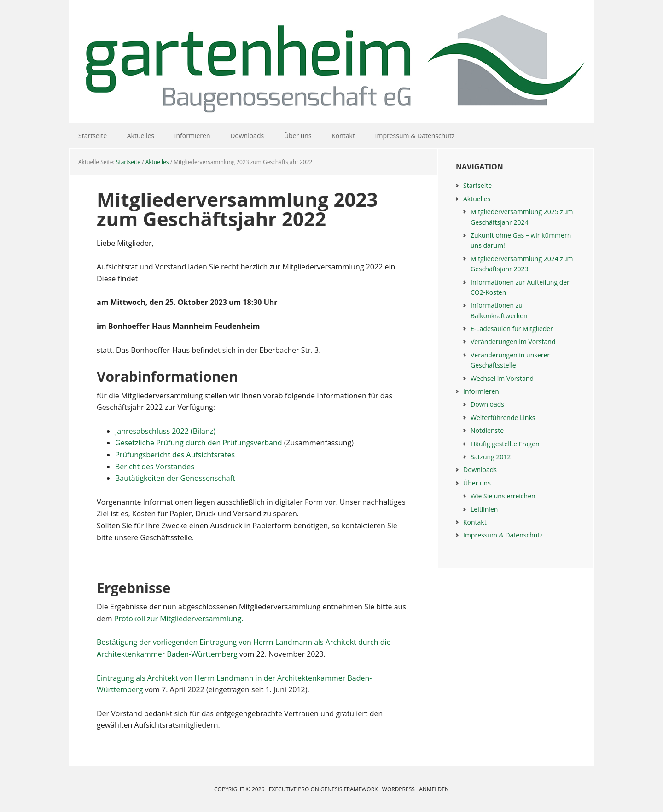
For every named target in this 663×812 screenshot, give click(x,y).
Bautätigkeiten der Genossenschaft (175, 478)
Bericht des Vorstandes (155, 467)
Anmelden (434, 789)
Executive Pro (289, 789)
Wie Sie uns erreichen (503, 496)
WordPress (398, 789)
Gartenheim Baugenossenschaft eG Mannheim (331, 62)
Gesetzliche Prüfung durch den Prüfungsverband (199, 443)
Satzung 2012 (491, 457)
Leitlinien (484, 509)
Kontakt (475, 522)
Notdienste (487, 430)
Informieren (481, 391)
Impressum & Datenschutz (503, 535)
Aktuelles (477, 199)
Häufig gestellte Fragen (505, 444)
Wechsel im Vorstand (502, 378)
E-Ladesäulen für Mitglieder (512, 329)
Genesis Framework (349, 789)
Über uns (477, 483)
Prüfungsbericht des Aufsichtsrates (175, 455)
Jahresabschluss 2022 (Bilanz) (165, 431)
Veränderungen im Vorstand (513, 342)
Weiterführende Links (503, 418)
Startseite (477, 185)
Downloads (487, 404)
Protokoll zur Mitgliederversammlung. (179, 619)
